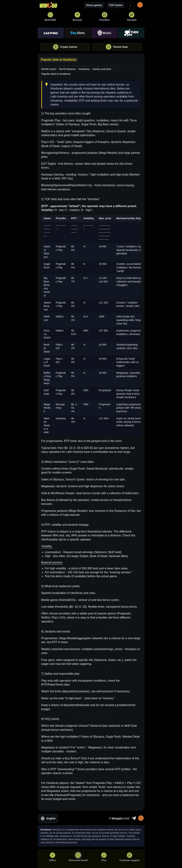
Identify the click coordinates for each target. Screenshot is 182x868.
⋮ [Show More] (130, 5)
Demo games (94, 5)
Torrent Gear (117, 47)
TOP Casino (116, 5)
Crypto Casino (65, 47)
